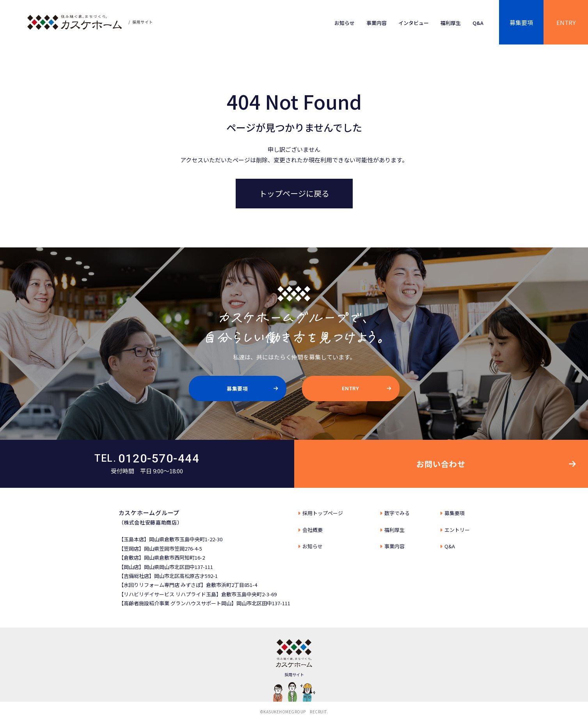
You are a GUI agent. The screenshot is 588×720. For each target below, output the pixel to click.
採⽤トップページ (323, 513)
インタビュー (414, 23)
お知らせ (345, 23)
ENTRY (566, 22)
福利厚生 (451, 23)
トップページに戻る (294, 193)
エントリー (457, 530)
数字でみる (397, 513)
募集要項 (521, 22)
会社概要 (313, 530)
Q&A (478, 23)
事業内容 (377, 23)
